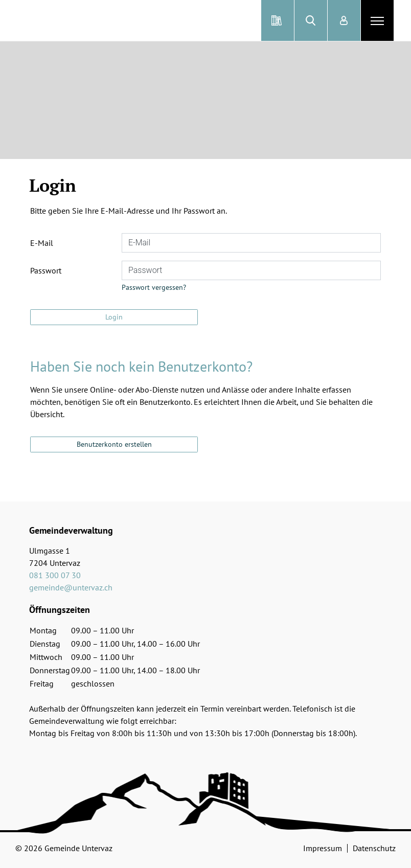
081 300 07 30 (55, 575)
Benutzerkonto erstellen (114, 444)
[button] (311, 20)
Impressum (323, 848)
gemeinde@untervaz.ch (71, 587)
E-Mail (42, 243)
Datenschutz (374, 848)
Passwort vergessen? (154, 287)
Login (114, 317)
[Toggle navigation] (377, 20)
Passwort (46, 270)
